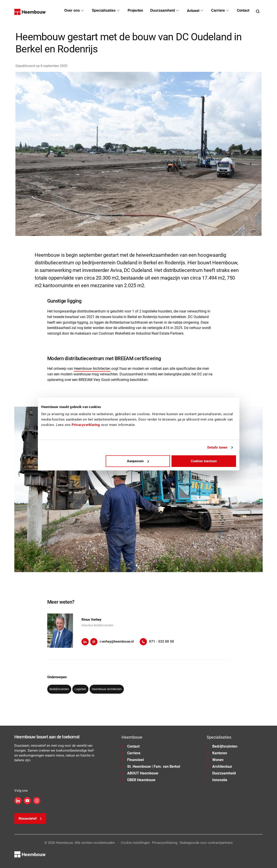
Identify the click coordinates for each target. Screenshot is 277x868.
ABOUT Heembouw (140, 773)
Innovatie (217, 780)
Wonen (215, 760)
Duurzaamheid (221, 773)
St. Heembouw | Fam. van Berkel (151, 766)
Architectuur (219, 766)
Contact (131, 746)
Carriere (131, 753)
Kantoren (217, 753)
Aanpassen (138, 461)
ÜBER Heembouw (138, 780)
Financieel (133, 760)
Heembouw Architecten (92, 369)
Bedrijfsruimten (222, 746)
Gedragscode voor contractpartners (206, 843)
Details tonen (217, 447)
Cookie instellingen (135, 843)
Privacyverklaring (165, 843)
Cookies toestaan (204, 461)
